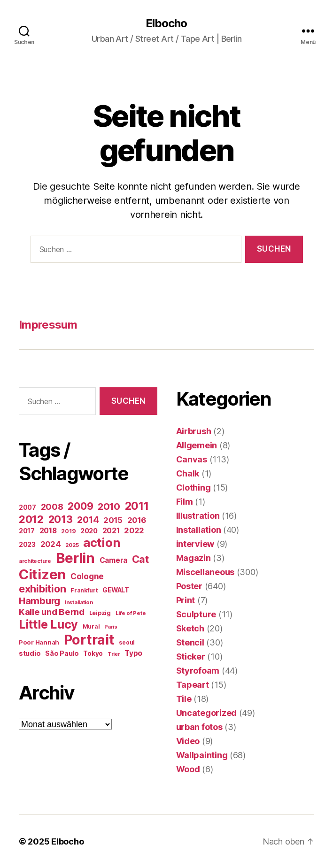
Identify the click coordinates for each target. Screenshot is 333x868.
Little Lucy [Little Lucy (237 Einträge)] (48, 624)
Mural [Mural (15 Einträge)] (91, 626)
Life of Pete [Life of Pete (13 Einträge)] (131, 613)
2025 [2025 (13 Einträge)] (72, 545)
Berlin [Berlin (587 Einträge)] (75, 558)
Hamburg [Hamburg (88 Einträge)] (39, 601)
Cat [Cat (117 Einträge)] (140, 559)
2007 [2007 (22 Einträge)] (27, 507)
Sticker (191, 657)
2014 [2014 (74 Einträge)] (88, 520)
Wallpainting (202, 755)
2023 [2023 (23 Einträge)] (27, 544)
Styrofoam (198, 671)
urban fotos (199, 727)
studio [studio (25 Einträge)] (30, 653)
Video (188, 741)
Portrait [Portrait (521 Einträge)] (89, 640)
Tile (184, 699)
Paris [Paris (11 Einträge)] (111, 627)
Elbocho (166, 23)
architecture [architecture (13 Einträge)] (35, 561)
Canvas (192, 459)
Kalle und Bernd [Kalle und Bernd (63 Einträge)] (52, 612)
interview (195, 544)
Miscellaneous (205, 572)
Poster (189, 586)
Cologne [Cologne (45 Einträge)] (87, 576)
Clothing (194, 488)
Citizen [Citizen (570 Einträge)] (42, 574)
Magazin (194, 558)
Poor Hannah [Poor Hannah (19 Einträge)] (39, 642)
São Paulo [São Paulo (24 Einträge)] (62, 653)
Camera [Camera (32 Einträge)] (113, 560)
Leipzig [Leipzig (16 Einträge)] (100, 613)
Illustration (198, 516)
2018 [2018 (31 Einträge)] (48, 531)
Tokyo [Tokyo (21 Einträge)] (93, 653)
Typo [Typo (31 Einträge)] (133, 653)
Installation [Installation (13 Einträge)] (79, 602)
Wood (188, 769)
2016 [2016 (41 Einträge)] (137, 520)
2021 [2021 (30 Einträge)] (111, 531)
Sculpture (196, 614)
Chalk (188, 473)
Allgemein (197, 445)
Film (185, 502)
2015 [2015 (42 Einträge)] (113, 520)
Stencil (190, 642)
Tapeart (193, 685)
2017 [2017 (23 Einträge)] (27, 531)
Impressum (48, 325)
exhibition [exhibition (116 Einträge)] (42, 589)
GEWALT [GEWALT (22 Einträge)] (116, 590)
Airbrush (194, 431)
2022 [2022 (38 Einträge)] (134, 530)
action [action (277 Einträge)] (101, 542)
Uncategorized (207, 713)
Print (186, 600)
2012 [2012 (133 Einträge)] (31, 519)
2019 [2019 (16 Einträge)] (68, 531)
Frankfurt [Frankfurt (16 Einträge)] (84, 590)
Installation (199, 530)
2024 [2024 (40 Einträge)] (51, 544)
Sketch (190, 628)
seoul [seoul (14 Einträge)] (127, 643)
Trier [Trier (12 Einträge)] (114, 654)
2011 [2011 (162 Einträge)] (137, 506)
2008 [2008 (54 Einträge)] (52, 507)
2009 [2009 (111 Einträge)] (80, 506)
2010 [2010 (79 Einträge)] (109, 507)
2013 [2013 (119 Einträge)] (61, 519)
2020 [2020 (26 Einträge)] (89, 531)
